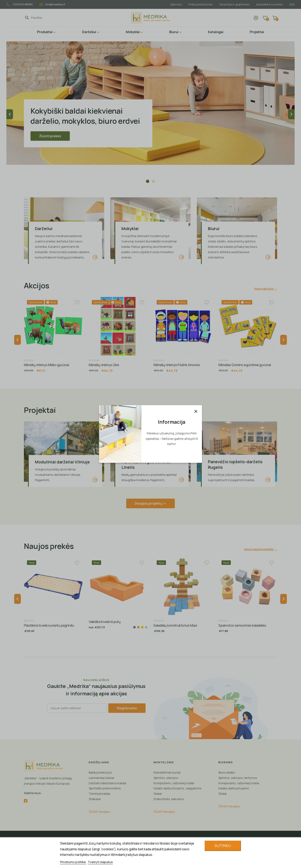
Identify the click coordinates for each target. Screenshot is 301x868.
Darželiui (89, 32)
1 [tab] (148, 181)
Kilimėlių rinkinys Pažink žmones (177, 365)
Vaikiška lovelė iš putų (105, 622)
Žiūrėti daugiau (99, 812)
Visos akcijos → (266, 289)
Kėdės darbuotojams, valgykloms (178, 788)
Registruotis (127, 708)
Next (291, 114)
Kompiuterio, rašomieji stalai (174, 783)
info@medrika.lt (52, 4)
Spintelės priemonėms (105, 788)
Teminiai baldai (99, 794)
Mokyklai (133, 32)
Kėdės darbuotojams (234, 788)
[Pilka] (134, 627)
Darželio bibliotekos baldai (107, 783)
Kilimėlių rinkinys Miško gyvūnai (46, 365)
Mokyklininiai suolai (167, 772)
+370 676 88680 (20, 4)
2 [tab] (153, 181)
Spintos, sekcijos (166, 778)
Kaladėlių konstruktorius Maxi (175, 625)
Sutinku (223, 846)
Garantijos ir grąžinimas (234, 4)
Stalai (158, 794)
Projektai (257, 32)
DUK (292, 4)
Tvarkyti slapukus (100, 862)
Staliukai (95, 799)
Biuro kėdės (227, 772)
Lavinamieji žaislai (101, 778)
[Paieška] (50, 18)
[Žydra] (146, 627)
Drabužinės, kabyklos (169, 799)
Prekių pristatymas (200, 4)
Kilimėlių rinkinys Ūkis (104, 365)
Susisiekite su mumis (269, 4)
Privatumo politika (73, 862)
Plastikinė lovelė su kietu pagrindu (49, 625)
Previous (10, 114)
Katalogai (216, 32)
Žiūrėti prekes (50, 136)
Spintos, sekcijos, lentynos (238, 778)
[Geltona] (142, 627)
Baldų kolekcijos (100, 772)
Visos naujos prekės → (260, 549)
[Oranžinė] (138, 627)
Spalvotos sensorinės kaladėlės (242, 625)
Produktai (45, 32)
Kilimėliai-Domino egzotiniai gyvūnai (245, 365)
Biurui (174, 32)
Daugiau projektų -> (150, 503)
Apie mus (176, 4)
